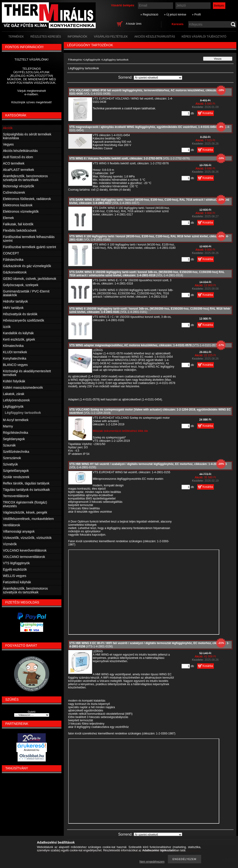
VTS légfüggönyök (16, 563)
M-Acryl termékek (16, 420)
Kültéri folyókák (14, 381)
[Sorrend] (158, 78)
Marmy (8, 426)
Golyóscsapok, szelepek (21, 285)
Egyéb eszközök (15, 569)
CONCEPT (11, 253)
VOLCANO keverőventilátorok (25, 550)
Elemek (9, 218)
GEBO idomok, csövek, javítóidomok (30, 279)
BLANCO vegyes (15, 365)
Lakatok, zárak (14, 394)
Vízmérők (10, 544)
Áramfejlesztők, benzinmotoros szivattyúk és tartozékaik (25, 178)
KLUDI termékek (15, 352)
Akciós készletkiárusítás (21, 151)
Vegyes (8, 144)
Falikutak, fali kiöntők (18, 224)
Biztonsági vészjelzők (19, 186)
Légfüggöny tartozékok (23, 413)
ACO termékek (14, 163)
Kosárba (208, 113)
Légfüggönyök (92, 60)
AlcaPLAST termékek (19, 170)
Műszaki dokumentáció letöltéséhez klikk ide (120, 431)
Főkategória (75, 60)
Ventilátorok (12, 525)
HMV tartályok (13, 308)
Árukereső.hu (32, 750)
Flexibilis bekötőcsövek (20, 230)
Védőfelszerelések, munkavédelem (28, 519)
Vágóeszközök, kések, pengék (25, 512)
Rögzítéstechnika (16, 433)
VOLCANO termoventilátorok (24, 557)
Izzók (7, 327)
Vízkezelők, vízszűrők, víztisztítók (27, 538)
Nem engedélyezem (152, 862)
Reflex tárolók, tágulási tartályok (26, 483)
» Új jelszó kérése (175, 15)
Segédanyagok (14, 439)
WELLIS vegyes (15, 576)
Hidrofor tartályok (16, 301)
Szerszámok (12, 458)
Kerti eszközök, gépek (19, 339)
